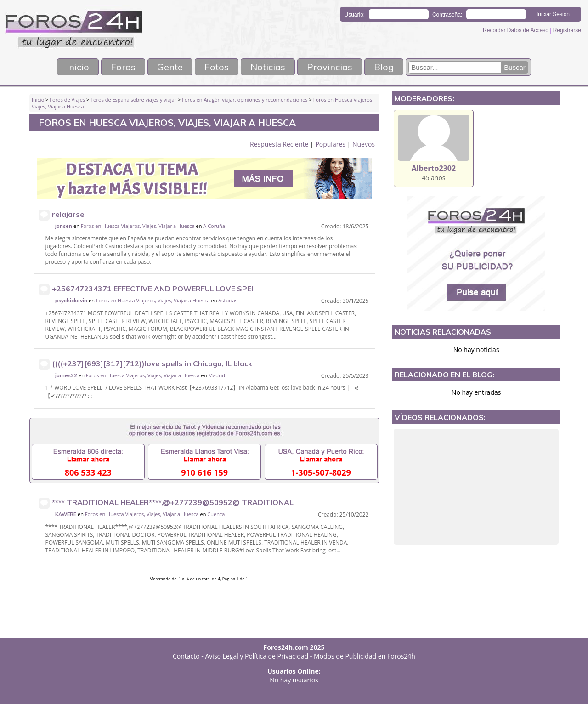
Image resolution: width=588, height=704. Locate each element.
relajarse (68, 214)
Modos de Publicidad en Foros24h (365, 656)
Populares (330, 144)
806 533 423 (88, 472)
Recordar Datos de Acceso (516, 30)
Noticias (268, 67)
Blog (384, 67)
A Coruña (214, 226)
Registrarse (567, 30)
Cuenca (216, 514)
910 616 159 (204, 472)
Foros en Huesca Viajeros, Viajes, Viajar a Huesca (138, 226)
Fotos (217, 67)
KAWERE (66, 514)
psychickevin (71, 301)
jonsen (64, 226)
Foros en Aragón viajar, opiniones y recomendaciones (245, 99)
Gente (170, 67)
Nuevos (364, 144)
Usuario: (355, 15)
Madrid (217, 375)
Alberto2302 (434, 168)
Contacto (186, 656)
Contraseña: (447, 15)
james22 (66, 375)
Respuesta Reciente (279, 144)
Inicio (78, 67)
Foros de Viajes (67, 99)
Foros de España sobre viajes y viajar (133, 99)
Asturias (228, 300)
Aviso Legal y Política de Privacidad (257, 656)
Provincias (330, 67)
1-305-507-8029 (321, 472)
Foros (123, 67)
